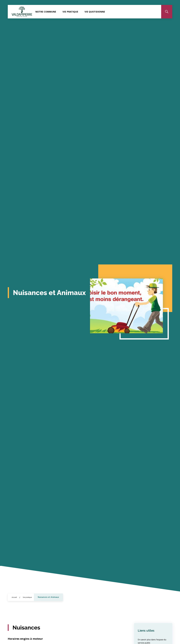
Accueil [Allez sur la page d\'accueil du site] (14, 597)
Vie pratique (70, 12)
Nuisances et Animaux (48, 597)
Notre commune (46, 12)
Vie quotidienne (95, 12)
